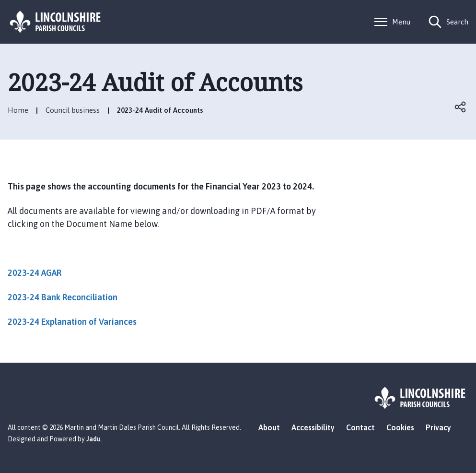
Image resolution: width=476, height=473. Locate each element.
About (269, 427)
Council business (73, 110)
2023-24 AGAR (35, 273)
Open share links (461, 107)
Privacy (438, 427)
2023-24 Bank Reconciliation (63, 297)
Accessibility (313, 427)
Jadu (93, 439)
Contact (360, 427)
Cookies (400, 427)
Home (18, 110)
